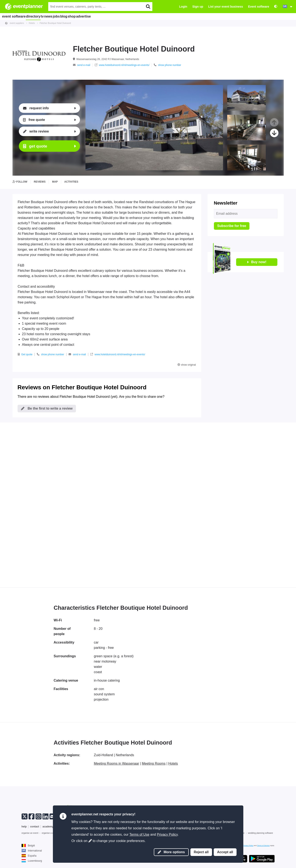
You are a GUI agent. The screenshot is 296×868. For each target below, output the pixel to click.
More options (171, 852)
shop (100, 16)
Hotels (173, 763)
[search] (148, 7)
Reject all (201, 852)
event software (15, 16)
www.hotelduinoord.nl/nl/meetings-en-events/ (122, 65)
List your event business (226, 7)
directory (37, 16)
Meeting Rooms (154, 763)
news (62, 16)
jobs (75, 16)
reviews (40, 182)
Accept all (225, 852)
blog (87, 16)
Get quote (25, 354)
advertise (116, 16)
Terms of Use (139, 835)
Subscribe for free (232, 226)
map (55, 182)
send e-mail (82, 65)
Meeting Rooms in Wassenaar (117, 763)
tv (51, 16)
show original (187, 365)
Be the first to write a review (47, 408)
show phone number (167, 65)
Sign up (198, 7)
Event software (259, 7)
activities (71, 182)
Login (183, 7)
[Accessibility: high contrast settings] (276, 7)
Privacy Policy (167, 835)
